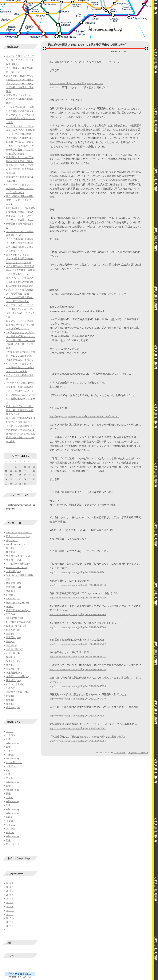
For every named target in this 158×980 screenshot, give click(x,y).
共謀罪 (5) (11, 591)
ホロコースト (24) (15, 684)
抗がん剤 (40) (13, 630)
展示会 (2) (11, 657)
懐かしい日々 (13, 844)
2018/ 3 (10, 899)
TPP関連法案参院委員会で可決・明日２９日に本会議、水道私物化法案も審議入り (21, 356)
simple (9, 817)
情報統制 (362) (13, 583)
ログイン (12, 956)
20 (6, 479)
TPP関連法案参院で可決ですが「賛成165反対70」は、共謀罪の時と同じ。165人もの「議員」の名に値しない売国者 (21, 340)
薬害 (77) (11, 665)
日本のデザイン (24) (16, 626)
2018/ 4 (10, 895)
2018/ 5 (10, 891)
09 (20, 471)
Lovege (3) (11, 595)
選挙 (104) (11, 696)
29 (16, 483)
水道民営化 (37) (14, 673)
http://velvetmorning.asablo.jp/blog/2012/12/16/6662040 (78, 598)
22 (16, 479)
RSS (10, 943)
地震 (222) (11, 552)
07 (11, 471)
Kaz (8, 770)
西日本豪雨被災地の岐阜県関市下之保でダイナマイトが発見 (20, 200)
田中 (8, 739)
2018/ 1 (10, 907)
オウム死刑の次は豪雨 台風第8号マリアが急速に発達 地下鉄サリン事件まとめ (21, 270)
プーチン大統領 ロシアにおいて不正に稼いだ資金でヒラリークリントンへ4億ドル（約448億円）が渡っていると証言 (20, 115)
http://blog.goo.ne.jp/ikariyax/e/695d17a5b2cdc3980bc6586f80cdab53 (84, 416)
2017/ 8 (10, 926)
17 (25, 475)
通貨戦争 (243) (13, 680)
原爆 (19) (11, 700)
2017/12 (10, 910)
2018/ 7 (10, 883)
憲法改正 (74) (13, 669)
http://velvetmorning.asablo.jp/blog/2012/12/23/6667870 (78, 699)
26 (34, 479)
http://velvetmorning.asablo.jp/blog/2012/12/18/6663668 (78, 627)
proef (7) (10, 606)
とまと (10, 797)
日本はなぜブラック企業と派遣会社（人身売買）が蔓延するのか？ (20, 410)
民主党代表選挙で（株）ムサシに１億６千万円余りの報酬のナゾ (87, 45)
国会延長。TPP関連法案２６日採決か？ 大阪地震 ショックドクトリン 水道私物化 (21, 422)
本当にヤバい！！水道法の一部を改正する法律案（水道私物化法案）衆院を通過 (20, 282)
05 (34, 466)
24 (25, 479)
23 (20, 479)
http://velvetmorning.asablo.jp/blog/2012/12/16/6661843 (78, 585)
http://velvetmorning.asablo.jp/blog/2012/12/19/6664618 (78, 669)
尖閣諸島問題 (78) (15, 618)
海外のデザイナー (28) (17, 603)
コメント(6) (120, 753)
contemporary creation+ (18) (19, 533)
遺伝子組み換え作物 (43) (19, 610)
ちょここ (11, 825)
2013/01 (20, 456)
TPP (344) (11, 614)
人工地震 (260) (13, 571)
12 (34, 471)
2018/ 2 (10, 903)
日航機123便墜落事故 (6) (19, 622)
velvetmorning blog (105, 29)
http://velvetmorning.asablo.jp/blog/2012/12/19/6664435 (78, 656)
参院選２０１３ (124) (17, 692)
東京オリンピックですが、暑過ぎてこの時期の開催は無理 (20, 99)
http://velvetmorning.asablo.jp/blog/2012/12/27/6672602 (78, 728)
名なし (10, 731)
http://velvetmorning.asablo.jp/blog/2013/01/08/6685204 (78, 741)
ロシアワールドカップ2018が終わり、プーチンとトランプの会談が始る (20, 189)
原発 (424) (11, 548)
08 (16, 471)
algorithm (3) (12, 540)
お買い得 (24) (13, 653)
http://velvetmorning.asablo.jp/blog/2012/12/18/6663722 (78, 644)
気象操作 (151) (13, 587)
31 (25, 483)
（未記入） (12, 755)
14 (11, 475)
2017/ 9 (10, 922)
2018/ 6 (10, 887)
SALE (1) (11, 688)
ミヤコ (10, 821)
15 (16, 475)
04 (29, 466)
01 (16, 466)
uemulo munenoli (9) (16, 544)
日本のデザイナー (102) (18, 536)
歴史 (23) (11, 704)
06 (6, 471)
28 (11, 483)
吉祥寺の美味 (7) (15, 649)
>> (28, 456)
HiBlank (10, 833)
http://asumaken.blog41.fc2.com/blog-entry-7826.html (76, 83)
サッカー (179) (13, 560)
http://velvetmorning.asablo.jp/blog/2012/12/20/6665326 (78, 686)
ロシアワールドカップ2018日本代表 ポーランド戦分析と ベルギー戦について (20, 325)
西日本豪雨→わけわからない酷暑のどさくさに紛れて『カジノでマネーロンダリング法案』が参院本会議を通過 (20, 84)
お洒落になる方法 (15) (17, 676)
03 (25, 466)
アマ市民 (11, 829)
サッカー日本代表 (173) (18, 556)
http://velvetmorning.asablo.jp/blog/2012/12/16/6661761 (78, 572)
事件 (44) (11, 642)
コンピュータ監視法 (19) (19, 564)
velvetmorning (13, 743)
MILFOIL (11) (13, 599)
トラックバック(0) (138, 753)
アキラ (10, 751)
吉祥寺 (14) (12, 645)
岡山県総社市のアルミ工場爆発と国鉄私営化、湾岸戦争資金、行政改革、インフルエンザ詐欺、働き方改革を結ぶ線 (20, 165)
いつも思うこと (14, 762)
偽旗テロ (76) (13, 708)
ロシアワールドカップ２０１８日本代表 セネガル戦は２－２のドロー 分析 (20, 368)
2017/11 (10, 914)
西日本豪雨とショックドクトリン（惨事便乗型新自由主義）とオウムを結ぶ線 (20, 259)
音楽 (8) (10, 634)
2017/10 (10, 918)
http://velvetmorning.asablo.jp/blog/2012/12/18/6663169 (78, 614)
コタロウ (11, 735)
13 (6, 475)
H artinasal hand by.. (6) (17, 567)
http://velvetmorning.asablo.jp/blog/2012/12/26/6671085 (78, 716)
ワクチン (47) (13, 661)
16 (20, 475)
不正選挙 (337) (13, 637)
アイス (10, 778)
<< (13, 456)
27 (6, 483)
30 (20, 483)
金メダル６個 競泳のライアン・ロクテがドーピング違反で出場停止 (20, 60)
